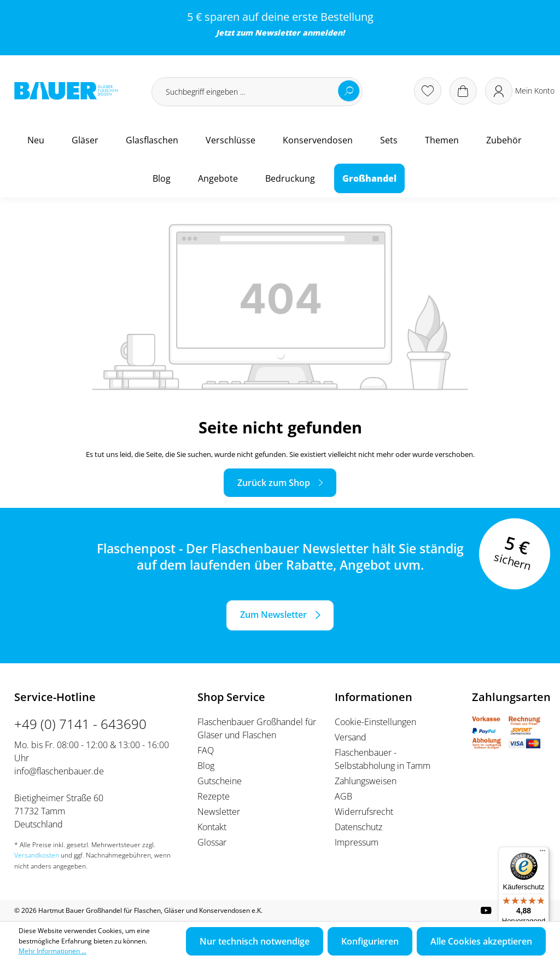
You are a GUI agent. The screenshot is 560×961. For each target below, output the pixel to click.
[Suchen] (349, 91)
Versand (351, 737)
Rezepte (214, 796)
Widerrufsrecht (364, 812)
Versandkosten (37, 855)
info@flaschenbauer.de (59, 771)
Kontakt (212, 827)
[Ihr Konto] (520, 91)
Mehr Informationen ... (52, 951)
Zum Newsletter (273, 615)
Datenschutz (358, 827)
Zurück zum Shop (274, 483)
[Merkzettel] (428, 91)
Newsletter (278, 33)
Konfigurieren (370, 941)
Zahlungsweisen (366, 781)
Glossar (212, 842)
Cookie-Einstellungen (375, 722)
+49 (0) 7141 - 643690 (80, 724)
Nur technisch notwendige (255, 941)
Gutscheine (220, 781)
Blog (206, 766)
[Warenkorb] (463, 91)
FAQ (206, 750)
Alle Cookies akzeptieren (481, 941)
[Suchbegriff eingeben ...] (257, 92)
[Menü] (542, 853)
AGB (343, 796)
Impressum (357, 842)
